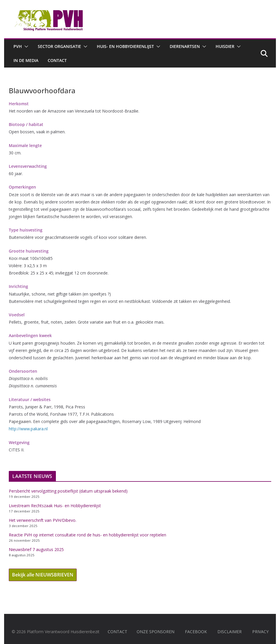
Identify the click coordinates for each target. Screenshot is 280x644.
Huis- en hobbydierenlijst (125, 46)
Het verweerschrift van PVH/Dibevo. (43, 520)
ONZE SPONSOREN (156, 632)
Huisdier (225, 46)
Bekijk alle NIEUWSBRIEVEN (43, 575)
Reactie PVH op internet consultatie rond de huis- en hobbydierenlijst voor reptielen (87, 535)
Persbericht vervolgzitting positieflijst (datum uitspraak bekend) (68, 491)
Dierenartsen (185, 46)
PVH (18, 46)
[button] (25, 46)
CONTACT (117, 632)
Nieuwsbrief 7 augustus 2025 (36, 549)
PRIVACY (260, 632)
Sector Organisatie (59, 46)
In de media (26, 60)
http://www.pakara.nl (28, 429)
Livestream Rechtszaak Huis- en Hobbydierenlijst (55, 506)
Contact (57, 60)
